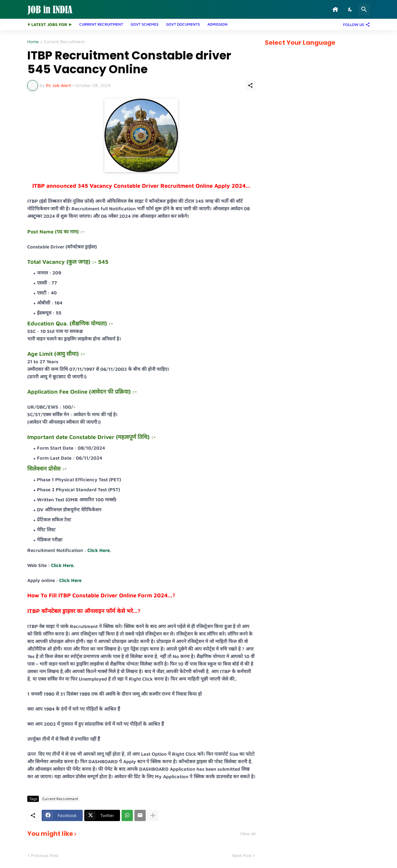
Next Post (242, 855)
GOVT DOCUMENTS (183, 24)
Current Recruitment (64, 42)
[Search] (364, 9)
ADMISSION (217, 24)
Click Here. (99, 550)
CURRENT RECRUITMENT (101, 24)
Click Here (70, 580)
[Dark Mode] (350, 9)
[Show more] (153, 815)
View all (248, 834)
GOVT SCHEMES (145, 24)
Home (33, 42)
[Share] (250, 85)
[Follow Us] (355, 24)
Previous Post (45, 855)
